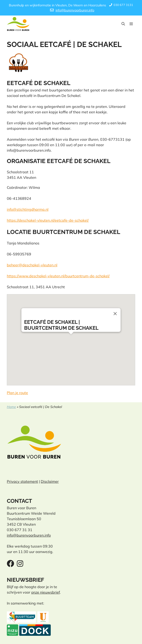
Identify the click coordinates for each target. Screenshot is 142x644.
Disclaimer (50, 481)
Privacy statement (22, 481)
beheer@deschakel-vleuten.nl (32, 265)
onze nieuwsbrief (46, 592)
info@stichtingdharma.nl (28, 209)
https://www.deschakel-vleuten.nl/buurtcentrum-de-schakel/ (58, 276)
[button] (123, 24)
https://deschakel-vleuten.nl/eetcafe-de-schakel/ (48, 220)
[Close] (115, 314)
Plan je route (17, 393)
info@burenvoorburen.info (75, 10)
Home (11, 407)
